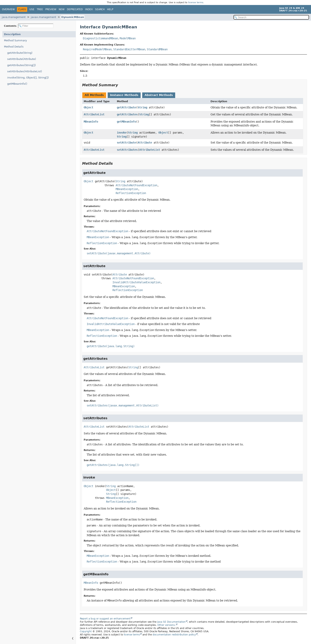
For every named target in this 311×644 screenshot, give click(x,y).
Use (32, 9)
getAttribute (126, 107)
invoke (122, 133)
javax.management (43, 17)
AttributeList (94, 114)
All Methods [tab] (94, 95)
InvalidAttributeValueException (136, 282)
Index (89, 9)
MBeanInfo (91, 122)
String (142, 107)
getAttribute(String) (20, 53)
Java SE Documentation (171, 622)
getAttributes (127, 114)
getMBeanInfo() (17, 84)
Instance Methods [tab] (124, 95)
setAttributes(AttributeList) (25, 71)
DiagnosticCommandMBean (100, 38)
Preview (51, 9)
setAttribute (126, 143)
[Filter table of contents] (36, 26)
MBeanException (127, 189)
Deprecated (75, 9)
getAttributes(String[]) (21, 65)
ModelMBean (128, 38)
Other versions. (166, 625)
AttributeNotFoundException (136, 185)
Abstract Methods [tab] (159, 95)
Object (88, 107)
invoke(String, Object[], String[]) (28, 78)
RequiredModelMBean (97, 49)
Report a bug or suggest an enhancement (105, 619)
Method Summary (15, 40)
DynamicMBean (73, 17)
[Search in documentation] (271, 17)
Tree (40, 9)
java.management (14, 17)
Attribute (145, 143)
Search (100, 9)
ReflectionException (131, 193)
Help (110, 9)
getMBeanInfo (126, 122)
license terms (196, 2)
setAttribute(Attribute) (22, 59)
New (62, 9)
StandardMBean (157, 49)
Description (12, 34)
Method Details (14, 47)
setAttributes (127, 150)
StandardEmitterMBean (129, 49)
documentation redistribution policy (174, 635)
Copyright (86, 631)
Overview (8, 9)
